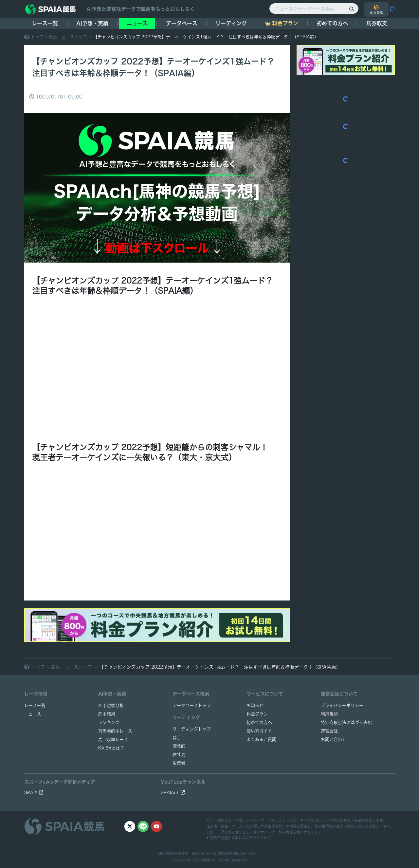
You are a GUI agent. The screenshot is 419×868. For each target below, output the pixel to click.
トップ (37, 37)
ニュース (137, 23)
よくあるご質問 (261, 739)
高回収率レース (113, 739)
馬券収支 (377, 23)
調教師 (179, 746)
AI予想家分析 (111, 705)
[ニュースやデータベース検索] (314, 9)
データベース (182, 23)
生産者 (179, 763)
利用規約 (329, 714)
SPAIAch (173, 793)
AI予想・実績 (92, 23)
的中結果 (107, 714)
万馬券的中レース (115, 731)
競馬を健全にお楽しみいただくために (239, 838)
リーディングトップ (192, 729)
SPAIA (34, 793)
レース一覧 (45, 23)
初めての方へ (332, 23)
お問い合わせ (334, 739)
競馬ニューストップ (69, 37)
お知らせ (255, 705)
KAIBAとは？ (111, 748)
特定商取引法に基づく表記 (346, 722)
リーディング (231, 23)
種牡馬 (179, 755)
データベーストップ (192, 705)
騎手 (177, 738)
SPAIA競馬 (201, 860)
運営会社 (329, 731)
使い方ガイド (259, 731)
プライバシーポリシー (342, 705)
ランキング (109, 722)
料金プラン (257, 714)
